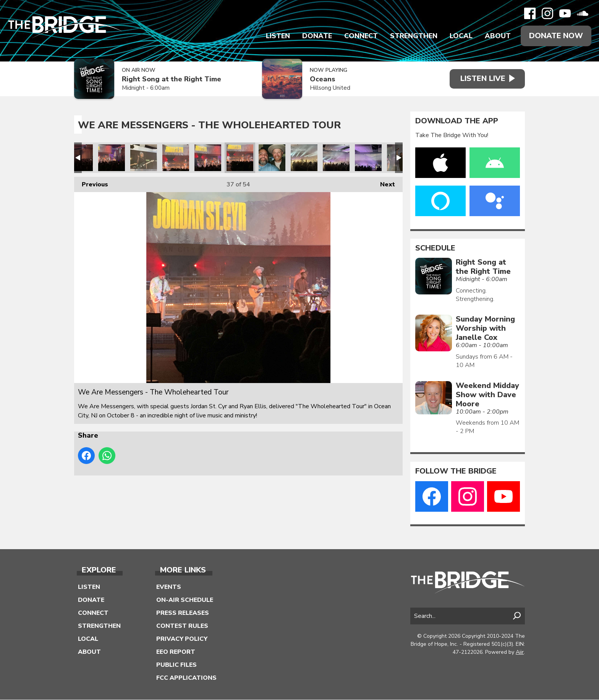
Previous (91, 183)
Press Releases (183, 613)
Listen (278, 36)
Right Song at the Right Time (172, 80)
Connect (361, 36)
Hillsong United (328, 88)
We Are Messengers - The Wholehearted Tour (112, 158)
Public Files (176, 665)
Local (461, 36)
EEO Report (176, 652)
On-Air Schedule (185, 600)
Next (384, 183)
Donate (317, 36)
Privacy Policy (182, 639)
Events (169, 587)
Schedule (435, 248)
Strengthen (413, 36)
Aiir (520, 652)
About (497, 36)
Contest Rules (182, 626)
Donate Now (556, 36)
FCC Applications (186, 678)
